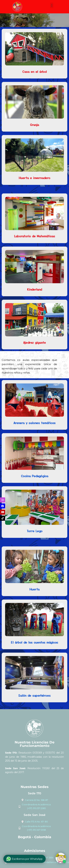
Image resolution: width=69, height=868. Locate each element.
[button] (52, 5)
